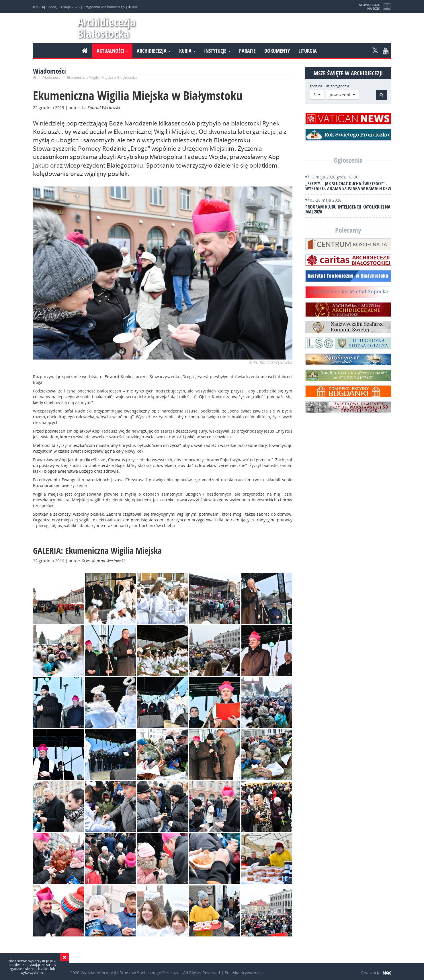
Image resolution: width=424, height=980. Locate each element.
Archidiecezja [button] (154, 51)
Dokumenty (277, 51)
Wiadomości (52, 77)
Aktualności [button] (112, 51)
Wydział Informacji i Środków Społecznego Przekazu (130, 973)
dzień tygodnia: (338, 86)
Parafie (247, 51)
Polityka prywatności (244, 973)
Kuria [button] (187, 51)
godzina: (316, 86)
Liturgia (308, 51)
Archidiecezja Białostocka (104, 28)
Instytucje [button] (217, 51)
